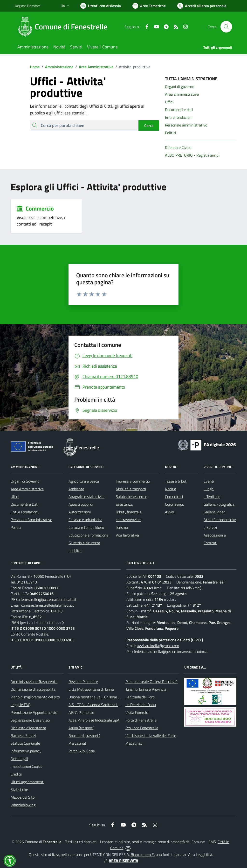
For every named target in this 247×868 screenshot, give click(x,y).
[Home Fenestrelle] (64, 27)
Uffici (15, 497)
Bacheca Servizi (23, 735)
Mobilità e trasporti (131, 489)
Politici (16, 527)
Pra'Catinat (77, 743)
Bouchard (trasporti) (84, 735)
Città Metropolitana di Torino (91, 689)
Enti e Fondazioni (24, 512)
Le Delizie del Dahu (141, 705)
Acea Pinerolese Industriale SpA (94, 720)
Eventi (209, 481)
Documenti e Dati (24, 504)
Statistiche (19, 789)
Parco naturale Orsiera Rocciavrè (151, 682)
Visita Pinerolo (137, 712)
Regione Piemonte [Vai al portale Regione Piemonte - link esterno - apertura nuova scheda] (28, 6)
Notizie (171, 489)
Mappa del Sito (23, 797)
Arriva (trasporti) (81, 728)
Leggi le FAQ (21, 705)
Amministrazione (56, 67)
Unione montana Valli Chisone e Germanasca (105, 697)
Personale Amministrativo (31, 520)
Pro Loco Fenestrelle (142, 728)
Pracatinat (134, 743)
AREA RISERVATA (121, 861)
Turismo (122, 527)
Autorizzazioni (80, 512)
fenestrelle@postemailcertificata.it (49, 599)
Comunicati (174, 497)
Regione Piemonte (83, 682)
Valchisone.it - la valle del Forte (151, 735)
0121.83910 (27, 582)
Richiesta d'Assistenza (28, 728)
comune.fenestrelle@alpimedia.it (48, 605)
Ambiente (76, 489)
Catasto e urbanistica (85, 520)
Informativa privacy (26, 751)
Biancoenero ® (142, 855)
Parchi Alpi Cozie (82, 751)
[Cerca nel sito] (226, 27)
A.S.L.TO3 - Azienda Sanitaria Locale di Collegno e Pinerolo (115, 705)
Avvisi (170, 512)
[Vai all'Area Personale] (202, 6)
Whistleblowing (23, 805)
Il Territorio (212, 497)
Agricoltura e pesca (84, 481)
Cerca (149, 126)
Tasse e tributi (176, 481)
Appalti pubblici (81, 504)
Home (35, 67)
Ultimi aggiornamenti (27, 782)
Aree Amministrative (93, 67)
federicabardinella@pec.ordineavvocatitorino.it (171, 651)
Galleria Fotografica (219, 504)
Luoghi (209, 489)
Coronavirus (174, 504)
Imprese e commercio (133, 481)
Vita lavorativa (127, 535)
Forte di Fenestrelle (141, 720)
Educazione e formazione (88, 535)
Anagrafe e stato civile (86, 497)
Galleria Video (214, 512)
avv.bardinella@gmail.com (158, 646)
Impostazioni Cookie (27, 766)
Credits (16, 774)
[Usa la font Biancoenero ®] (101, 6)
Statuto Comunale (25, 743)
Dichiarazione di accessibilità (33, 689)
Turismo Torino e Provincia (146, 689)
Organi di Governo (25, 481)
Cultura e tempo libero (86, 527)
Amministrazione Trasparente (34, 682)
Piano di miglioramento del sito (35, 697)
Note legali (19, 759)
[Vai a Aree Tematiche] (149, 6)
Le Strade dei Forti (140, 697)
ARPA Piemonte (81, 712)
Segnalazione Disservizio (30, 720)
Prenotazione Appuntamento (34, 712)
